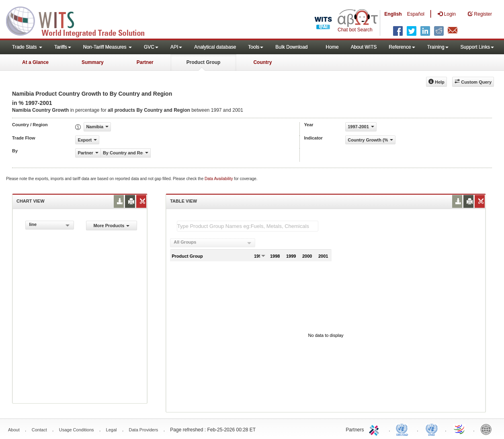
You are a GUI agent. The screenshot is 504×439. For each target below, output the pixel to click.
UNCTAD (404, 429)
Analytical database (215, 47)
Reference (402, 47)
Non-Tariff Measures (108, 47)
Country (262, 62)
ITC (375, 429)
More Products (111, 226)
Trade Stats (27, 47)
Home (332, 47)
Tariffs (63, 47)
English (393, 14)
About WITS (364, 47)
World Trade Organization (460, 429)
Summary (93, 62)
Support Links (477, 47)
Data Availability (219, 179)
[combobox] (49, 225)
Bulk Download (291, 47)
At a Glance (35, 62)
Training (438, 47)
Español (416, 14)
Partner (145, 62)
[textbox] (248, 226)
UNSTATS (432, 429)
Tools (256, 47)
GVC (151, 47)
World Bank (488, 429)
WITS (80, 20)
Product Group (204, 62)
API (176, 47)
